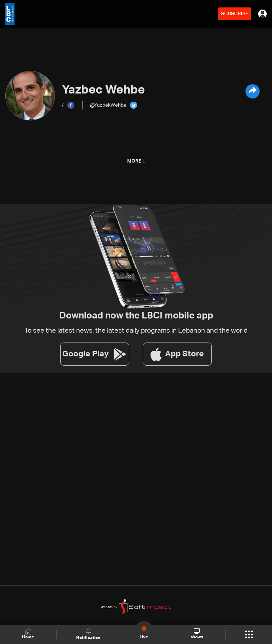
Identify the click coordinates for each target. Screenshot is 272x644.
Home (28, 634)
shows (196, 634)
